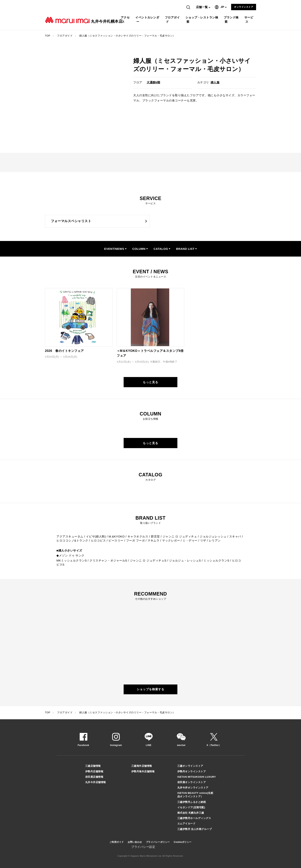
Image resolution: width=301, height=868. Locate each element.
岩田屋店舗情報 (94, 777)
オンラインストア (244, 7)
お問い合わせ (135, 842)
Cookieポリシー (183, 842)
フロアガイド (173, 20)
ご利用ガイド (117, 842)
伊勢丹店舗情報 (94, 771)
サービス (249, 20)
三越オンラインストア (190, 766)
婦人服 (215, 82)
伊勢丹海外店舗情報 (143, 771)
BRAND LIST (185, 249)
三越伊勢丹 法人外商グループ (195, 829)
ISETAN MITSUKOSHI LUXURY (197, 777)
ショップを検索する (150, 689)
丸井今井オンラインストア (193, 788)
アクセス (126, 20)
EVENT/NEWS (114, 249)
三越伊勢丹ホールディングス (194, 818)
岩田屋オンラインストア (192, 782)
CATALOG (161, 249)
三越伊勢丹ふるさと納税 (192, 802)
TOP (48, 36)
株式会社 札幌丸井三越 (191, 813)
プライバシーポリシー (158, 842)
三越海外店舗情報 (142, 766)
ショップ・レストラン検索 (202, 20)
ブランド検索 (232, 20)
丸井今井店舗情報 (96, 782)
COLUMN (139, 249)
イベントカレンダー (148, 20)
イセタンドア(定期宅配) (191, 807)
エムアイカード (186, 824)
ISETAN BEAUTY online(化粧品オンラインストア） (195, 795)
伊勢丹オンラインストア (192, 771)
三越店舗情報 (93, 766)
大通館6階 (153, 82)
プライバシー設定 (143, 847)
